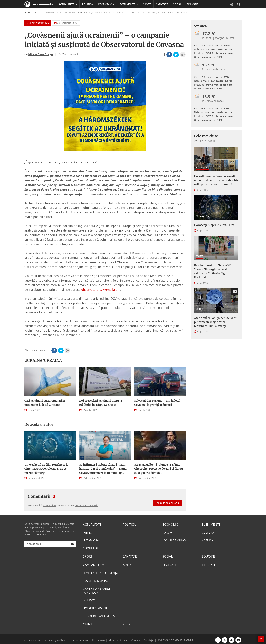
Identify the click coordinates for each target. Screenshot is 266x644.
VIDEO (127, 622)
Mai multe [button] (66, 21)
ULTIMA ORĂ (91, 540)
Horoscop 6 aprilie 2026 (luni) (212, 223)
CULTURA (208, 532)
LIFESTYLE (208, 564)
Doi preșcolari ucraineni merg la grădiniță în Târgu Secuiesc (101, 403)
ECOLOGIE (169, 564)
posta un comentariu (87, 505)
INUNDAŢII (89, 599)
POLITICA (88, 4)
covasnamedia (39, 4)
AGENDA (207, 540)
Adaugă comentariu (168, 499)
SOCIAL (177, 4)
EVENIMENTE (210, 524)
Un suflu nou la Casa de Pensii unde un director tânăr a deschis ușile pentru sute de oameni (215, 179)
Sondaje (148, 638)
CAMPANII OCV (92, 564)
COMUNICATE (91, 548)
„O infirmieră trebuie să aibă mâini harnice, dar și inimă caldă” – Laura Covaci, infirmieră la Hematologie (103, 469)
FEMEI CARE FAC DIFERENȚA (100, 571)
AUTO (126, 564)
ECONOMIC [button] (106, 4)
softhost (61, 638)
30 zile (212, 141)
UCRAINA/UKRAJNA (43, 360)
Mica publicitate (120, 638)
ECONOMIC (169, 524)
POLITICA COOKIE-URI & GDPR (171, 638)
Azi (196, 141)
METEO (199, 300)
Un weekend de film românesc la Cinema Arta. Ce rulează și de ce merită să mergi (46, 469)
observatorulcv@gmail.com (101, 290)
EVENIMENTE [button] (129, 4)
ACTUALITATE (202, 167)
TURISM (167, 532)
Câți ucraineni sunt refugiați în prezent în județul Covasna (45, 403)
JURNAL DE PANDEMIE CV (99, 614)
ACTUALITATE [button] (68, 4)
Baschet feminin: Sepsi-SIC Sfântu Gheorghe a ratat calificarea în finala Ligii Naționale (216, 266)
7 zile (203, 141)
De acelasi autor (39, 424)
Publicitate (103, 638)
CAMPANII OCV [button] (69, 13)
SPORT (147, 4)
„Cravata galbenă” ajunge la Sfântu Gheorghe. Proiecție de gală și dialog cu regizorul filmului (159, 469)
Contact (136, 638)
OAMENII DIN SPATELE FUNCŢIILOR (97, 589)
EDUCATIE (193, 4)
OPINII (87, 622)
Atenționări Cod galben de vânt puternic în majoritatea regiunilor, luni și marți (215, 312)
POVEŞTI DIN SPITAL (95, 579)
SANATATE (162, 4)
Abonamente (87, 638)
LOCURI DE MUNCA (174, 540)
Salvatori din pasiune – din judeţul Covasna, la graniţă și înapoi (157, 403)
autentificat (50, 505)
